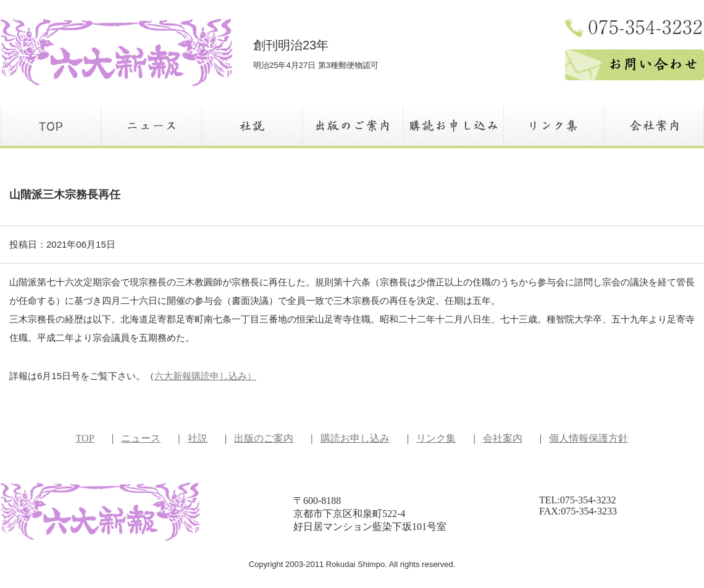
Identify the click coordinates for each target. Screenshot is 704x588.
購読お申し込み (355, 438)
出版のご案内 (264, 438)
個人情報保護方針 (589, 438)
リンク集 (436, 438)
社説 (198, 438)
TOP (85, 438)
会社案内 (503, 438)
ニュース (141, 438)
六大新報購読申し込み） (205, 376)
